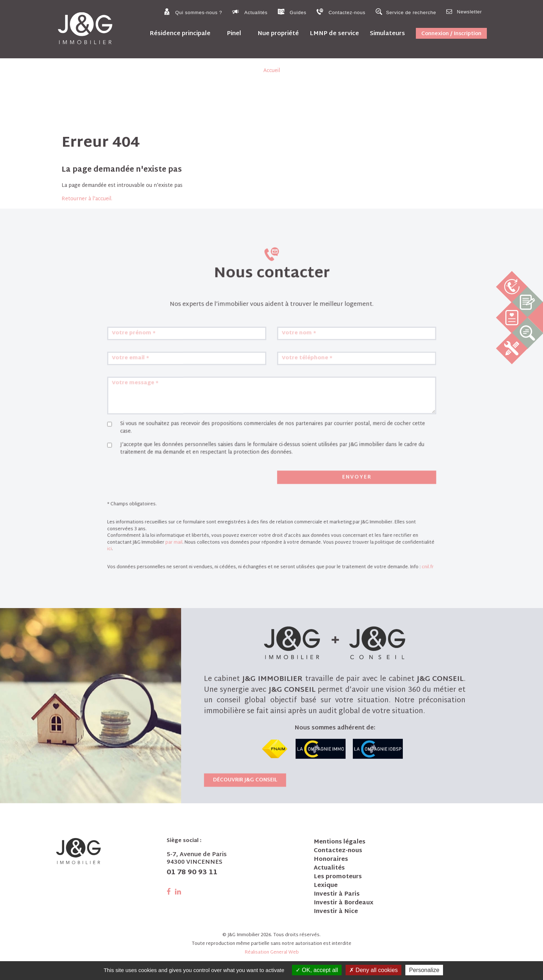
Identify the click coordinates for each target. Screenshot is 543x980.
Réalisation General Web (272, 952)
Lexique (326, 886)
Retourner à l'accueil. (87, 199)
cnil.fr (385, 561)
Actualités (250, 12)
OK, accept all (317, 970)
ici (153, 548)
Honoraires (331, 860)
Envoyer (333, 495)
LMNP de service (334, 33)
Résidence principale (180, 33)
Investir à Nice (336, 912)
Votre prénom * (171, 390)
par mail (200, 543)
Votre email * (168, 408)
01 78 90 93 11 (192, 873)
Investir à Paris (337, 895)
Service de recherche (406, 12)
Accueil (272, 71)
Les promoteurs (338, 877)
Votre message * (172, 426)
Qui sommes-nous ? (193, 12)
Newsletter (464, 11)
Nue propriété (278, 33)
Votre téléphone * (297, 408)
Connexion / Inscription (451, 34)
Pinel (234, 33)
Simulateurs (387, 33)
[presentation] (185, 497)
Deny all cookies (373, 970)
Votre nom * (291, 390)
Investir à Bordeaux (344, 903)
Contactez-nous (341, 12)
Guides (292, 12)
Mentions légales (340, 842)
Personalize (424, 970)
